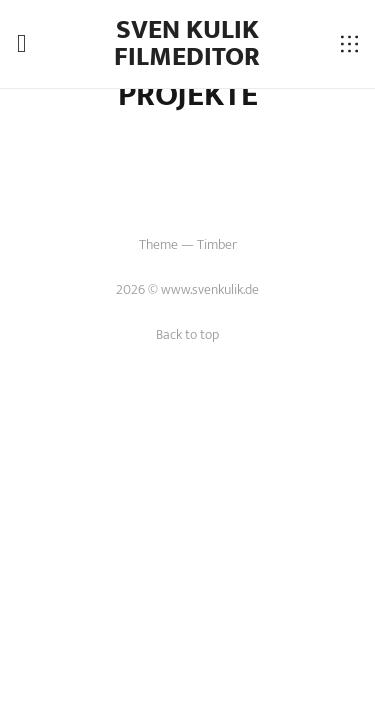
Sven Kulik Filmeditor (187, 43)
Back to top (187, 334)
